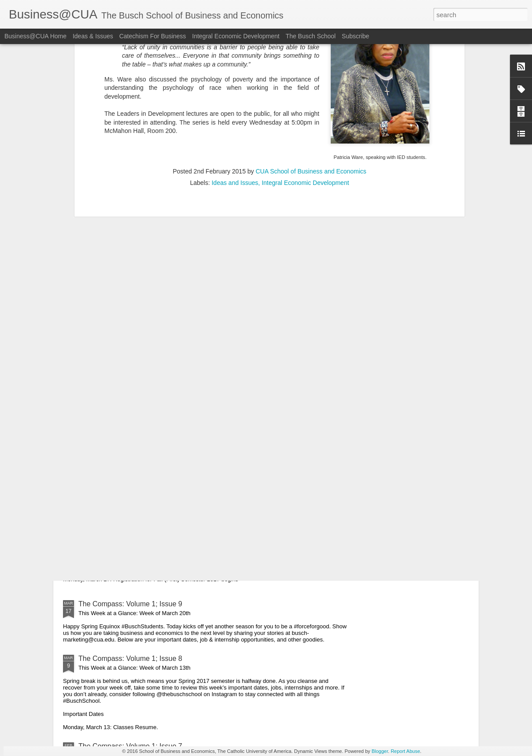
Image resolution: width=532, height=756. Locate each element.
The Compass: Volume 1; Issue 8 (130, 658)
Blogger (380, 751)
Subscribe (355, 36)
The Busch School (311, 36)
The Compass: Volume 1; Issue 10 (132, 504)
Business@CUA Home (35, 36)
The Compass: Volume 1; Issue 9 (130, 604)
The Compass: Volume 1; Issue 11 (132, 423)
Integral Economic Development (236, 36)
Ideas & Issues (93, 36)
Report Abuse (405, 751)
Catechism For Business (153, 36)
